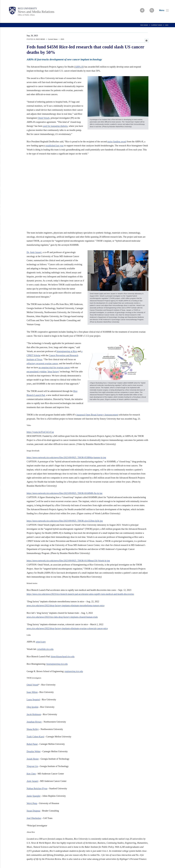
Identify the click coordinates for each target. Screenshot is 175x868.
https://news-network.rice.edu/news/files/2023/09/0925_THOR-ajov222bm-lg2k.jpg (65, 521)
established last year (55, 146)
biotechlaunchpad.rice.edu (63, 657)
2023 (167, 25)
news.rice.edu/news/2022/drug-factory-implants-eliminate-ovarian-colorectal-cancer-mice (67, 628)
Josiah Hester (33, 759)
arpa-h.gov (41, 642)
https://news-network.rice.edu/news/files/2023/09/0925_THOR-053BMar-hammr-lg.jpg (66, 457)
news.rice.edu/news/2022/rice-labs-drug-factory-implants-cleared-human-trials (62, 617)
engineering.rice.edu (74, 671)
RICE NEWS (144, 25)
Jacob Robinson (34, 714)
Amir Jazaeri (36, 252)
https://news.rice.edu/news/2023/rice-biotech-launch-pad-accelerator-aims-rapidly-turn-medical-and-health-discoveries (80, 594)
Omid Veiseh (44, 118)
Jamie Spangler (34, 796)
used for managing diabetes (55, 126)
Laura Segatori (33, 700)
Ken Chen (31, 774)
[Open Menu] (163, 10)
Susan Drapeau (34, 811)
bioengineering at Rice (67, 351)
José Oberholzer (34, 818)
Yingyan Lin (32, 766)
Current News (157, 25)
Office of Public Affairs (26, 15)
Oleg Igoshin (33, 707)
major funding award (117, 142)
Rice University (27, 8)
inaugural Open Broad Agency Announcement (97, 415)
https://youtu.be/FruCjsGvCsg (40, 432)
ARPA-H (79, 67)
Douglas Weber (34, 751)
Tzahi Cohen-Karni (35, 737)
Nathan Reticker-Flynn (37, 788)
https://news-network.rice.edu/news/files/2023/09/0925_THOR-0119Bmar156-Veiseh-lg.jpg (68, 561)
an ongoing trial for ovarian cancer (54, 368)
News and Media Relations (36, 12)
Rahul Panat (32, 744)
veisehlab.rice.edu (45, 649)
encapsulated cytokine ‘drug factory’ (43, 372)
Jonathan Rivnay (34, 722)
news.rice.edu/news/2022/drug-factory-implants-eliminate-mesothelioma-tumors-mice (66, 606)
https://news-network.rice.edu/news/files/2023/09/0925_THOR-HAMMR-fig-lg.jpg (65, 493)
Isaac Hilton (32, 692)
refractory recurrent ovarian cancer (42, 363)
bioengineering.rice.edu (57, 664)
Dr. (28, 252)
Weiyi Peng (32, 803)
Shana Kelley (33, 729)
